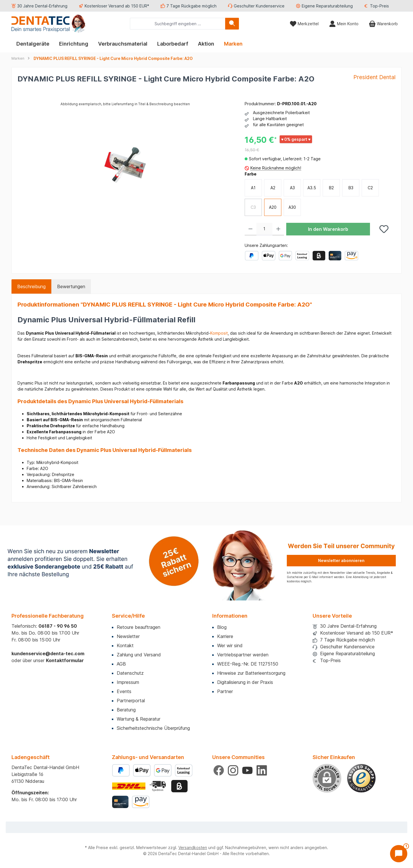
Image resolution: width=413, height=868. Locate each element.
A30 (292, 207)
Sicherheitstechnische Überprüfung (153, 728)
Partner (225, 691)
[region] (125, 162)
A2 (273, 188)
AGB (121, 664)
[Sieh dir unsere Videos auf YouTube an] (247, 770)
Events (124, 691)
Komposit (219, 333)
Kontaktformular (65, 660)
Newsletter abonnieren (341, 560)
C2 (370, 188)
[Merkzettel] (304, 24)
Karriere (225, 636)
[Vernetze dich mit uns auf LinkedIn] (262, 770)
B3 (351, 188)
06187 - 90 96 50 (58, 626)
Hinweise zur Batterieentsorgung (251, 673)
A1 (253, 188)
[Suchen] (232, 24)
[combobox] (178, 24)
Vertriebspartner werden (243, 655)
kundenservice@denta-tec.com (48, 654)
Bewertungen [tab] (71, 286)
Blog (222, 627)
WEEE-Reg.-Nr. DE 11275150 (248, 664)
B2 (331, 188)
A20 (273, 207)
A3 (292, 188)
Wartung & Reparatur (139, 719)
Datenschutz (130, 673)
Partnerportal (131, 701)
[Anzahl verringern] (251, 229)
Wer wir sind (230, 645)
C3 (253, 207)
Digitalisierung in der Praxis (245, 682)
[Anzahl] (264, 229)
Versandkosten (193, 847)
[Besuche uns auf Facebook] (219, 770)
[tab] (31, 286)
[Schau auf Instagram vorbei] (233, 770)
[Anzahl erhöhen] (278, 229)
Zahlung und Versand (139, 655)
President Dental (374, 77)
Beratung (126, 710)
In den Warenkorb (328, 229)
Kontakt (125, 645)
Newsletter (128, 636)
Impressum (128, 682)
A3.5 (312, 188)
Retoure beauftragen (139, 627)
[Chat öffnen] (399, 854)
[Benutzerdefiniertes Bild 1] (361, 778)
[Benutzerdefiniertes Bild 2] (158, 786)
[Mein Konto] (344, 24)
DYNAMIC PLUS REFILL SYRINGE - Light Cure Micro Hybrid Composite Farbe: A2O (113, 58)
